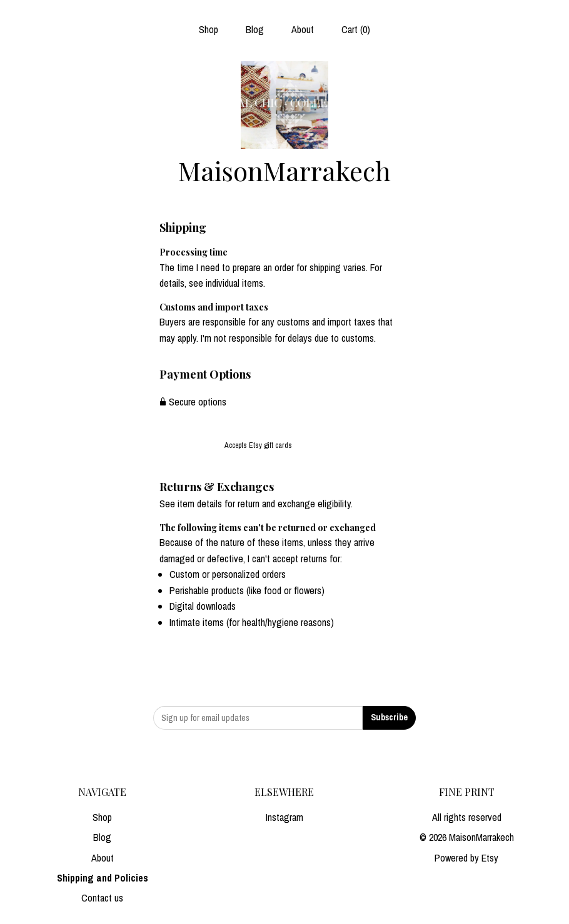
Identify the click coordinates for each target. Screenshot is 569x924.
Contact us (102, 898)
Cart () (356, 29)
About (303, 29)
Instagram (284, 817)
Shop (209, 29)
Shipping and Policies (103, 878)
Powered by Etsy (466, 858)
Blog (255, 29)
